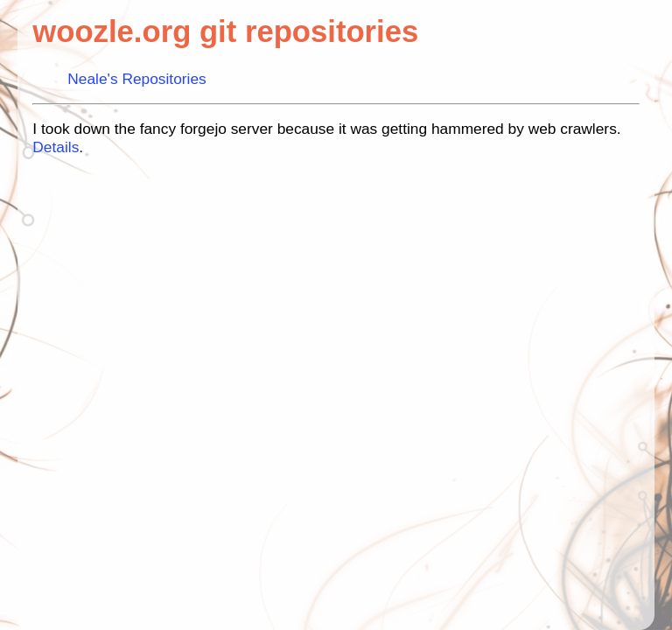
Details (56, 147)
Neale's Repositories (136, 79)
